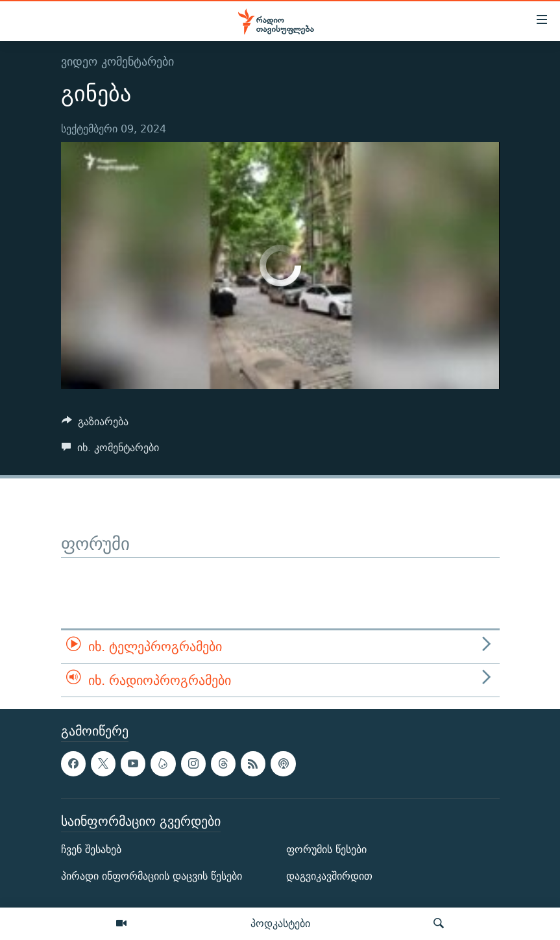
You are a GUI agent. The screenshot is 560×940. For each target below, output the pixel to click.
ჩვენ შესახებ (91, 849)
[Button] (95, 425)
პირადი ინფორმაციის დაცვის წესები (152, 876)
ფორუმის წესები (326, 849)
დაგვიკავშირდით (329, 876)
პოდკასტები (280, 923)
